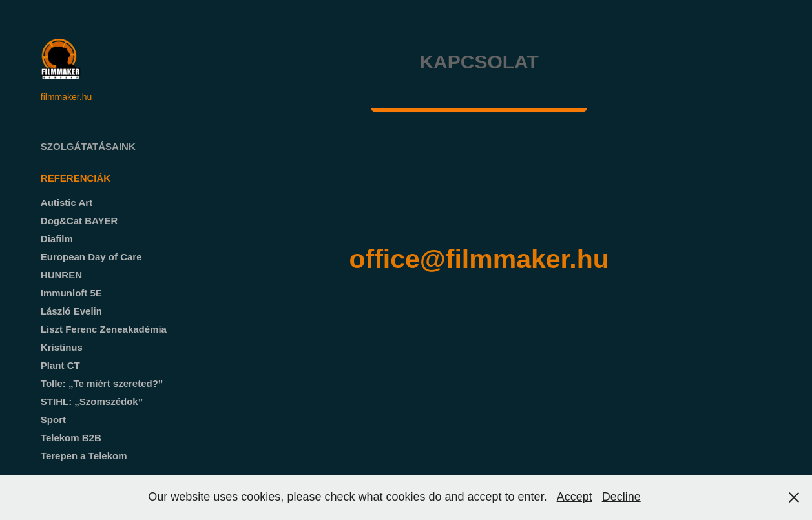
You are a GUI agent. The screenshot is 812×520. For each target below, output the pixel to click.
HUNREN (61, 275)
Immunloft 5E (71, 293)
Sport (53, 420)
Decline (621, 497)
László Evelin (71, 311)
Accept (575, 497)
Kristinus (62, 347)
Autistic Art (67, 203)
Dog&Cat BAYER (79, 221)
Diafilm (57, 239)
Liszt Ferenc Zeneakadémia (104, 329)
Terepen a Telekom (84, 456)
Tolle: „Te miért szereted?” (102, 383)
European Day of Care (91, 257)
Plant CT (60, 365)
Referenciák (76, 178)
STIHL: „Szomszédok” (92, 401)
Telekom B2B (71, 438)
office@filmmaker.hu (479, 259)
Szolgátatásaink (88, 146)
